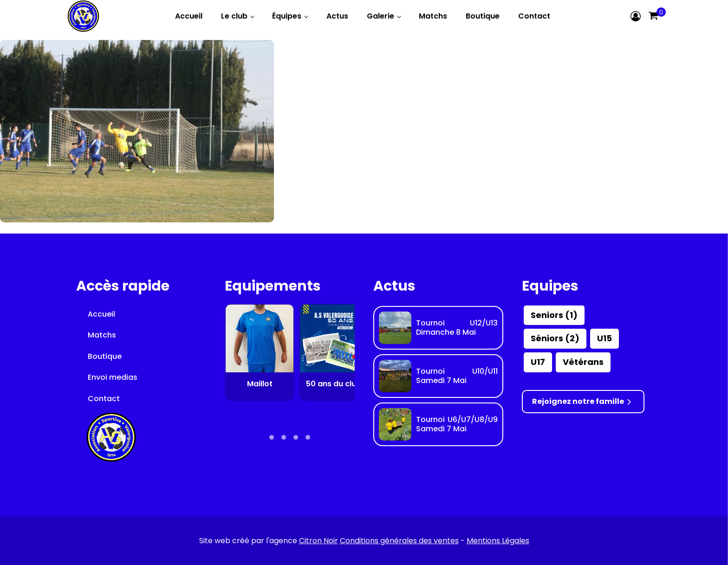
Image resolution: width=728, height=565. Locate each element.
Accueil (189, 16)
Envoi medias (113, 377)
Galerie (380, 16)
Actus (337, 16)
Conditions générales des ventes (399, 541)
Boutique (483, 16)
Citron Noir (318, 541)
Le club (234, 16)
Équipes (287, 16)
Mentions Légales (498, 541)
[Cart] (653, 16)
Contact (534, 16)
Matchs (433, 16)
